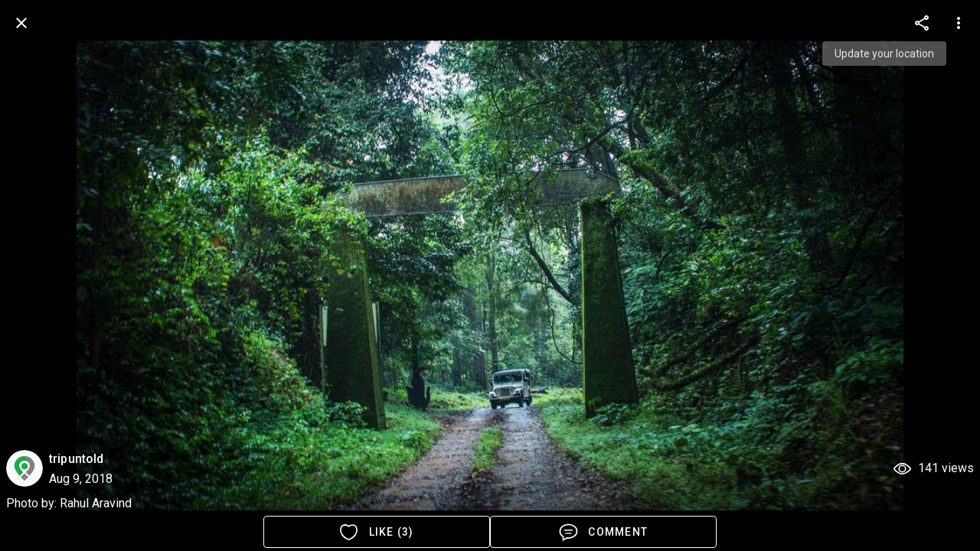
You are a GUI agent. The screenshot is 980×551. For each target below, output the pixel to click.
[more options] (922, 23)
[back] (21, 23)
